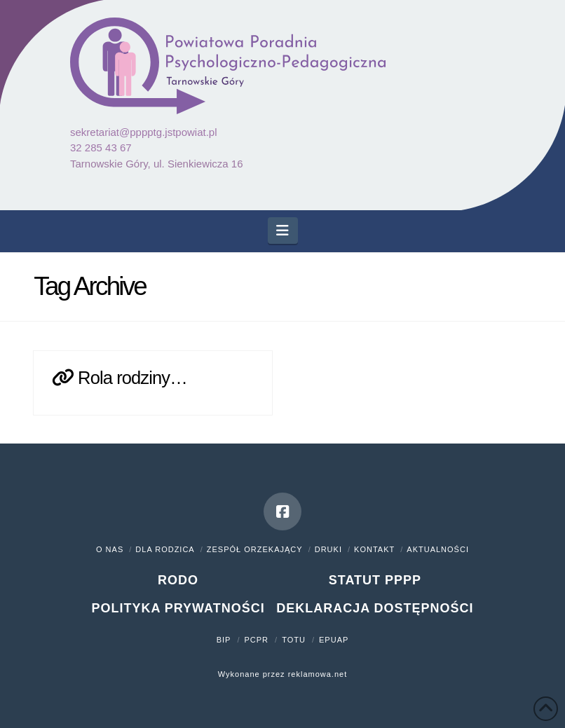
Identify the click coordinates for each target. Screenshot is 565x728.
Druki (328, 549)
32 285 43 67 (101, 147)
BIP (224, 640)
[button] (283, 231)
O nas (110, 549)
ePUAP (334, 640)
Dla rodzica (165, 549)
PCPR (257, 640)
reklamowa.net (318, 674)
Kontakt (374, 549)
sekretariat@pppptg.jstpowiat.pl (144, 132)
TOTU (294, 640)
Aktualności (438, 549)
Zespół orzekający (255, 549)
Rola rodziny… (132, 378)
